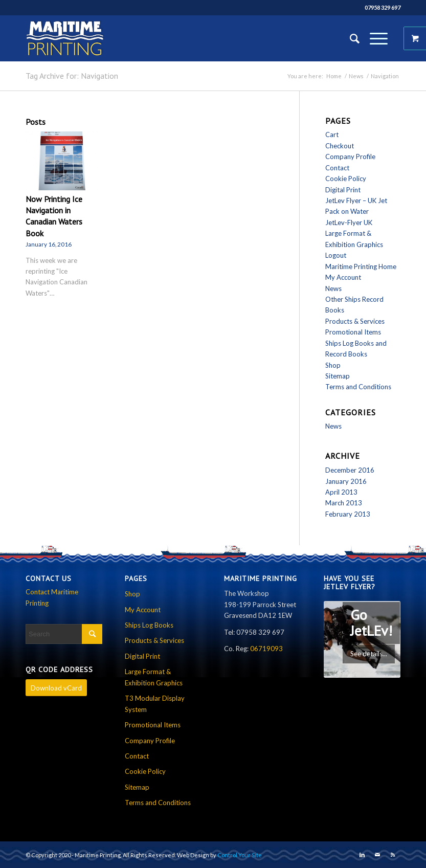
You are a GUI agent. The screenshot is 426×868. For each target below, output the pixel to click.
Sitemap (338, 376)
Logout (336, 255)
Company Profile (350, 157)
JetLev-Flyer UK (349, 222)
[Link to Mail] (377, 855)
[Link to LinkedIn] (362, 855)
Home (334, 76)
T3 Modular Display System (155, 704)
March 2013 (344, 503)
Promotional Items (353, 332)
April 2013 (341, 492)
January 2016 (346, 481)
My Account (343, 277)
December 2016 (350, 470)
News (356, 76)
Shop (333, 365)
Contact (337, 168)
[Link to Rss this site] (393, 855)
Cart (332, 135)
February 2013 (348, 514)
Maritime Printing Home (361, 266)
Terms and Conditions (358, 387)
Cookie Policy (346, 179)
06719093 (266, 649)
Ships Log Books (149, 625)
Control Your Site (240, 855)
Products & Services (355, 321)
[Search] (350, 38)
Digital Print (343, 190)
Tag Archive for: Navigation (72, 76)
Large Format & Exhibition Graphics (154, 677)
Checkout (340, 146)
